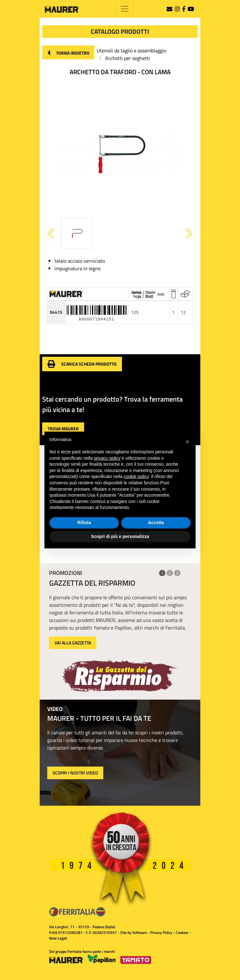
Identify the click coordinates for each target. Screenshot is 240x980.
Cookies (182, 932)
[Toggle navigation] (125, 9)
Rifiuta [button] (84, 523)
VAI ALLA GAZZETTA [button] (73, 643)
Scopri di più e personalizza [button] (120, 536)
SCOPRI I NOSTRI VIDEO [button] (75, 773)
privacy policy (107, 458)
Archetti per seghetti (128, 58)
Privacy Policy (161, 932)
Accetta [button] (156, 523)
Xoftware (140, 932)
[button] (69, 52)
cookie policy (136, 476)
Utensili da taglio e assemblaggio (131, 51)
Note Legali (58, 938)
